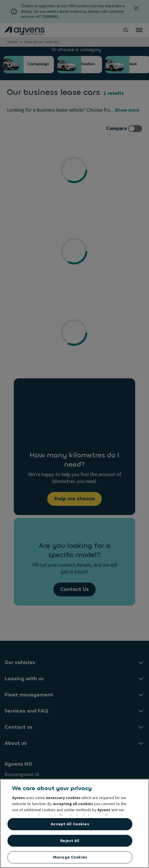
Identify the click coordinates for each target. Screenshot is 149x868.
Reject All (70, 841)
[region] (74, 823)
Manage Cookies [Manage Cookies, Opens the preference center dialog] (70, 857)
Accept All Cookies (70, 824)
